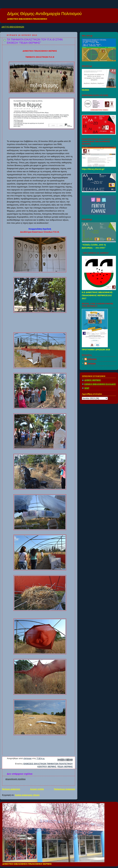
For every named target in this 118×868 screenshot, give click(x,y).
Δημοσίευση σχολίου (15, 779)
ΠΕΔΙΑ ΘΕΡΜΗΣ (65, 767)
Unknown (92, 359)
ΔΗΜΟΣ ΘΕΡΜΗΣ (93, 380)
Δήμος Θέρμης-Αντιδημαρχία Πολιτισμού (44, 14)
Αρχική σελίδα (37, 789)
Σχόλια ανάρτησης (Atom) (27, 795)
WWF (87, 388)
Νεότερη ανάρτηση (11, 789)
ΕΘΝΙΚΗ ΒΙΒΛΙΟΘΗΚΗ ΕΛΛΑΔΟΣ (100, 384)
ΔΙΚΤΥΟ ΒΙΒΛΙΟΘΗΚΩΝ (13, 27)
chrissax (92, 363)
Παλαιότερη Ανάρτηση (65, 789)
